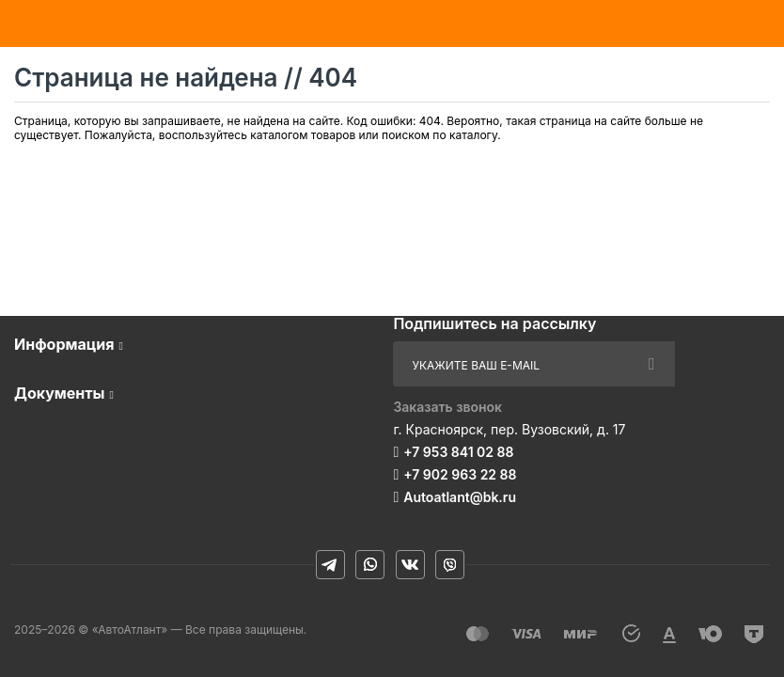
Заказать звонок (447, 407)
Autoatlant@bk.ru (460, 497)
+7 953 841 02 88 (458, 452)
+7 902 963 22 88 (460, 474)
